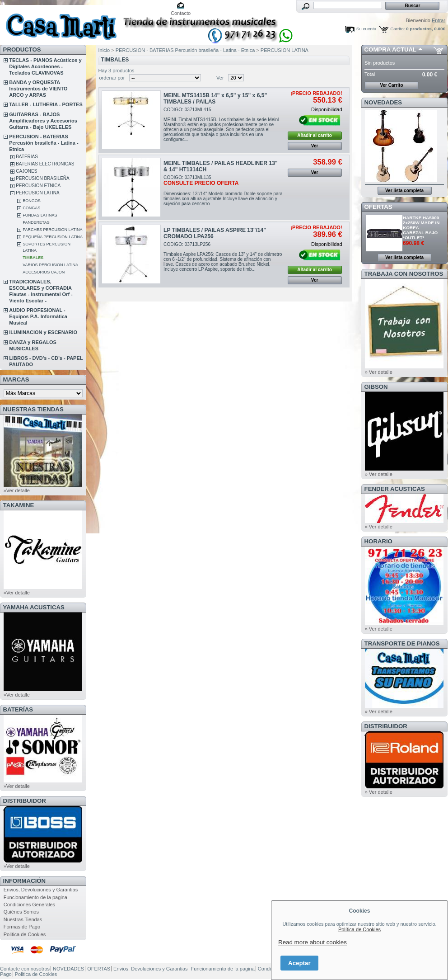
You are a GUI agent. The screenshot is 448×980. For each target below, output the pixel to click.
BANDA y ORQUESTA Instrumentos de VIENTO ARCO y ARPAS (38, 89)
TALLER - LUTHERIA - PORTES (46, 104)
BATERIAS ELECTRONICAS (45, 164)
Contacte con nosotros (25, 969)
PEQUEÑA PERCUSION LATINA (53, 237)
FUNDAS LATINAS (40, 215)
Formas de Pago (22, 927)
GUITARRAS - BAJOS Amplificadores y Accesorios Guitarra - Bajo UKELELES (43, 121)
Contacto (181, 13)
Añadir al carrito (315, 135)
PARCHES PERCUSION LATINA (52, 230)
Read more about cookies (313, 942)
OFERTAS (378, 207)
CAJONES (26, 171)
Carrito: (397, 29)
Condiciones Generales (29, 905)
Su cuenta (366, 29)
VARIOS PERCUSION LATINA (50, 265)
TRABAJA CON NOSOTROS (404, 274)
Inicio (104, 50)
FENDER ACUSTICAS (395, 489)
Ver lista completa (404, 191)
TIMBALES (33, 258)
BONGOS (32, 201)
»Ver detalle (17, 490)
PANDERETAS (36, 222)
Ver (220, 78)
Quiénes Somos (21, 912)
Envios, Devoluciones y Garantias (41, 890)
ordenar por (112, 78)
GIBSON (376, 387)
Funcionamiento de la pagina (35, 897)
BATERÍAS (18, 709)
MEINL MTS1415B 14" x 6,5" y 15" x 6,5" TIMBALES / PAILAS (215, 99)
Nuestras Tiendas (23, 919)
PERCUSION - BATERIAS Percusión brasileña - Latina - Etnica (44, 143)
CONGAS (31, 208)
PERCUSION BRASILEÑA (42, 178)
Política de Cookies (359, 929)
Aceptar (299, 963)
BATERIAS (27, 157)
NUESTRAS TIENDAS (33, 409)
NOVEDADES (383, 102)
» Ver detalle (379, 372)
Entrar (439, 20)
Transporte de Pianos (402, 643)
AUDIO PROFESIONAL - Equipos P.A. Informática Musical (38, 316)
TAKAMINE (19, 505)
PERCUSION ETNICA (38, 186)
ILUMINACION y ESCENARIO (43, 332)
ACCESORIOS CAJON (44, 272)
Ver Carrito (391, 85)
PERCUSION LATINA (38, 193)
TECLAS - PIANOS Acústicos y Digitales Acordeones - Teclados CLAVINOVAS (45, 66)
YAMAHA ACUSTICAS (34, 607)
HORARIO (378, 541)
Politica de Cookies (25, 934)
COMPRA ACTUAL (390, 49)
